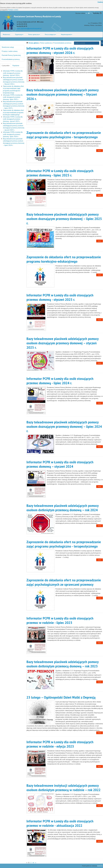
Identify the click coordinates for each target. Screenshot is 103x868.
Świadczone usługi (8, 47)
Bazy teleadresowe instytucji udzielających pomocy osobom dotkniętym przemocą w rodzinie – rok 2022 (63, 788)
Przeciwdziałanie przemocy (62, 43)
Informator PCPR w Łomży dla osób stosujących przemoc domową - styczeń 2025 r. (13, 119)
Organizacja (19, 34)
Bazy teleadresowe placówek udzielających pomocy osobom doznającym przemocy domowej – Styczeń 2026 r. (63, 94)
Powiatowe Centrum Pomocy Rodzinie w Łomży (37, 16)
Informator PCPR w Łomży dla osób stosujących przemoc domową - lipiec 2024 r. (13, 134)
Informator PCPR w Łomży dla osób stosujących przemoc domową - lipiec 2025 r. (13, 97)
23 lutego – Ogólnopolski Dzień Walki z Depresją (61, 697)
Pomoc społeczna (34, 34)
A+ (89, 13)
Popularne (16, 66)
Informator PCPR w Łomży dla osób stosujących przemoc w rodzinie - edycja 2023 (60, 744)
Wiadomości (6, 34)
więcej (99, 75)
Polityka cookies (13, 10)
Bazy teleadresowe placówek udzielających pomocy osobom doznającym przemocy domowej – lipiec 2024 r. (64, 427)
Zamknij (100, 2)
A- (86, 13)
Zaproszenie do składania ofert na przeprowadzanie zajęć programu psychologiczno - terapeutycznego (64, 135)
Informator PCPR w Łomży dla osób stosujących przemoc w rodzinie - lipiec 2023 (60, 620)
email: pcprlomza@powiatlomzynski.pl (29, 28)
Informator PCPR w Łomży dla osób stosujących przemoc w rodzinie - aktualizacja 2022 (60, 823)
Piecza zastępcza (50, 34)
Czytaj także (6, 66)
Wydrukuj (96, 13)
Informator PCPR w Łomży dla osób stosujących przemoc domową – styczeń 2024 (60, 464)
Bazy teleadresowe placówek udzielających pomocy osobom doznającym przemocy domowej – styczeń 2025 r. (63, 343)
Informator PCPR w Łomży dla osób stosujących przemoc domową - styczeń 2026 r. (13, 73)
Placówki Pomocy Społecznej (11, 55)
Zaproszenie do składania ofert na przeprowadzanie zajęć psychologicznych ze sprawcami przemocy (64, 582)
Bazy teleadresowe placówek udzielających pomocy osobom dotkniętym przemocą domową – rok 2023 (63, 664)
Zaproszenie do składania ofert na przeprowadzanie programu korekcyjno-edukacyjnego (13, 112)
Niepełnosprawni (67, 34)
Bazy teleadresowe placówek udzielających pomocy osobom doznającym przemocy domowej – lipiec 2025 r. (64, 219)
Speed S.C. (100, 866)
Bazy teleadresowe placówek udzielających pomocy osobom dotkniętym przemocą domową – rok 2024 (63, 508)
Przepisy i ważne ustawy (10, 51)
